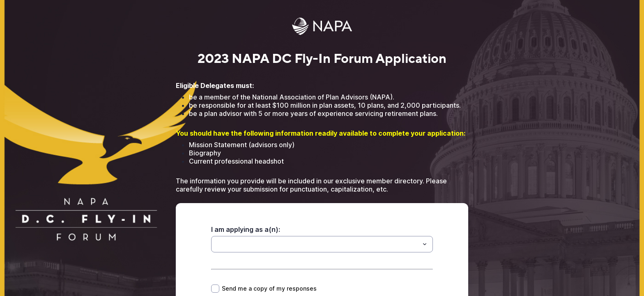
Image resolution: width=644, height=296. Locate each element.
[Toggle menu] (425, 244)
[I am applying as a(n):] (315, 244)
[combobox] (322, 244)
